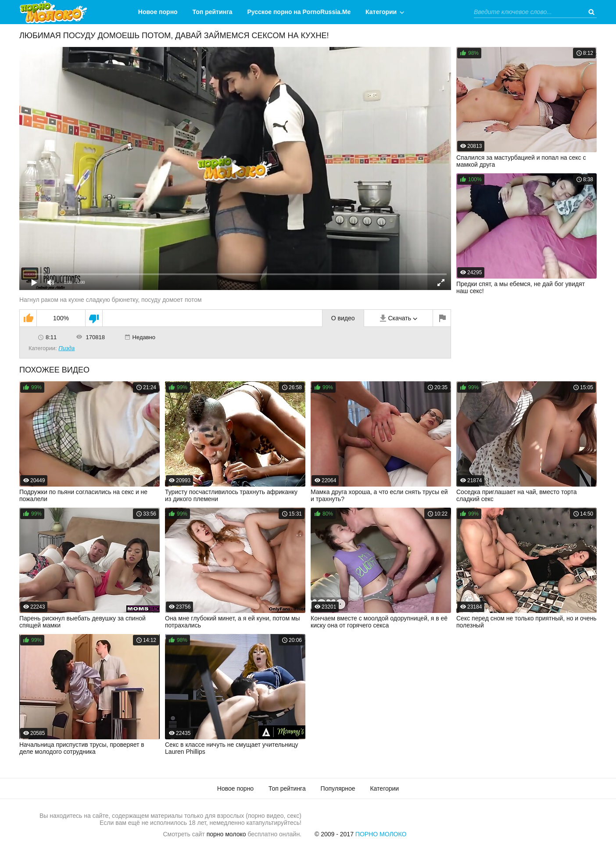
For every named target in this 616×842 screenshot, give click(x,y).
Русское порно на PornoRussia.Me (299, 12)
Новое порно (158, 12)
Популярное (338, 788)
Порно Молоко (381, 834)
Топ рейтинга (213, 12)
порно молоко (226, 834)
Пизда (66, 348)
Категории (381, 12)
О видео (343, 318)
